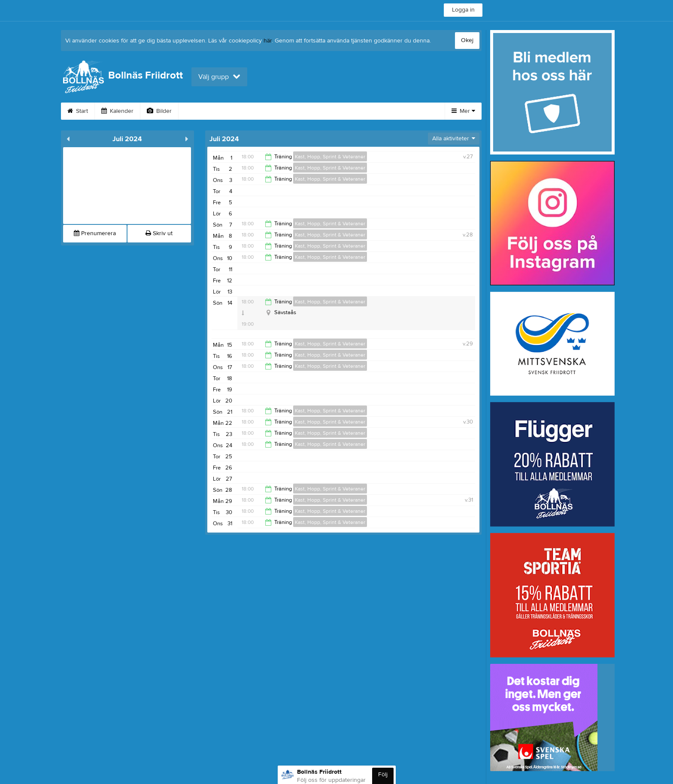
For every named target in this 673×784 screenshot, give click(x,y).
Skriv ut (159, 233)
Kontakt (295, 111)
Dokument (340, 111)
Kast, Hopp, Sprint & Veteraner (330, 157)
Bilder (159, 111)
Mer (463, 111)
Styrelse (253, 111)
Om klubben (205, 111)
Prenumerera (95, 233)
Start (78, 111)
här (268, 41)
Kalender (117, 111)
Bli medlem (389, 111)
